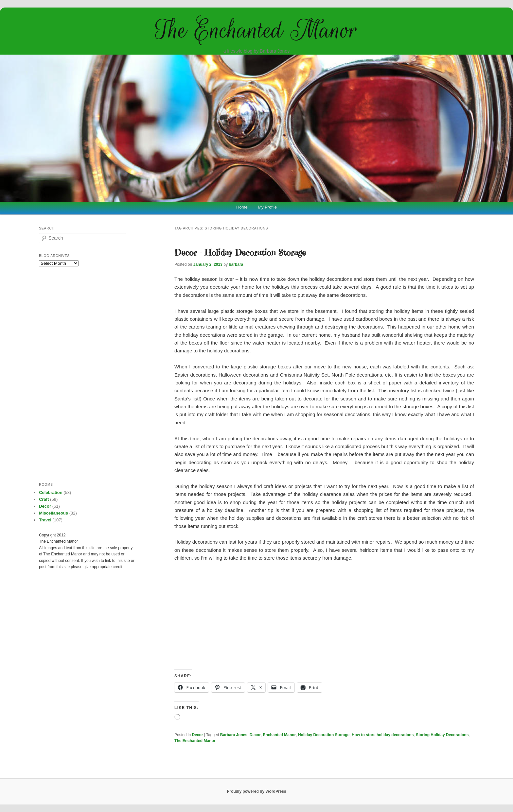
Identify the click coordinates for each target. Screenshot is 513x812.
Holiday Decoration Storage (324, 735)
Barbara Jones (234, 735)
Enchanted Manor (280, 735)
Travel (45, 520)
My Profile (267, 207)
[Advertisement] (324, 616)
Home (242, 207)
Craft (44, 499)
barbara (236, 264)
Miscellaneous (53, 513)
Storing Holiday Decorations (442, 735)
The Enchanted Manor (256, 30)
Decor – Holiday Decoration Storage (240, 252)
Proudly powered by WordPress (256, 791)
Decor (198, 735)
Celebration (51, 492)
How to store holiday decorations (383, 735)
